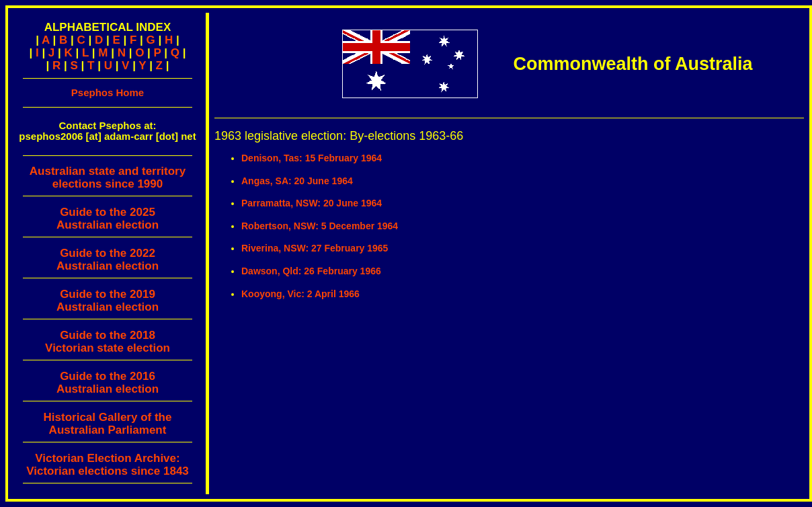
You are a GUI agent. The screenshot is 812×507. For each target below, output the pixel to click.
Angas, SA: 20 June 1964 (297, 181)
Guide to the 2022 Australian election (108, 260)
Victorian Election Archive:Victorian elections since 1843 (108, 465)
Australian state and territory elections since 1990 (108, 181)
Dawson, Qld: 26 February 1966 (311, 271)
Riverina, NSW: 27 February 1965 (315, 248)
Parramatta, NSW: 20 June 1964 (312, 203)
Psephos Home (108, 92)
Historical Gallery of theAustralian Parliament (108, 424)
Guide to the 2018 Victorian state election (108, 342)
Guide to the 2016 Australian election (108, 383)
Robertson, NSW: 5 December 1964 (320, 226)
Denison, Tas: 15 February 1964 (312, 158)
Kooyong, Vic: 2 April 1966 (300, 294)
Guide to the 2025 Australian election (108, 219)
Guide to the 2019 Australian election (108, 301)
